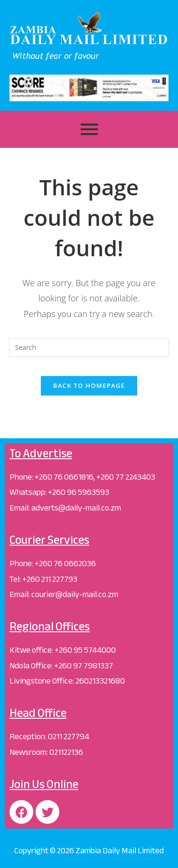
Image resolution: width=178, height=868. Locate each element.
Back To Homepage (89, 386)
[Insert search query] (89, 347)
